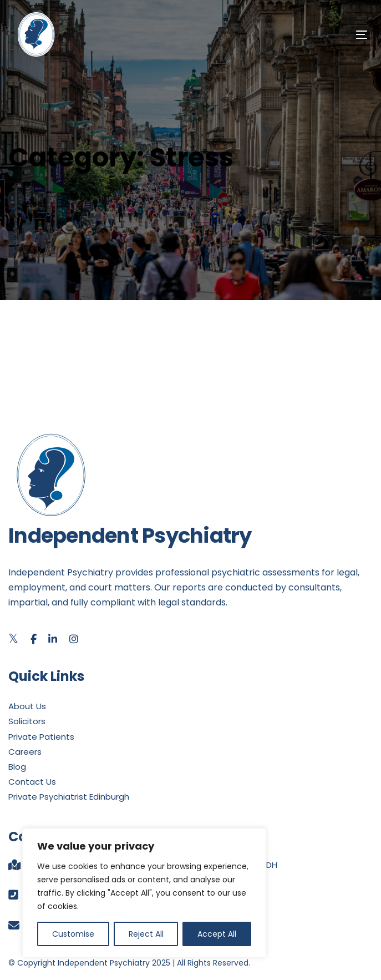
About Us (27, 706)
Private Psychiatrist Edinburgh (69, 797)
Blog (17, 767)
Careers (25, 752)
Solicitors (27, 721)
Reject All (146, 934)
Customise (73, 934)
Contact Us (32, 782)
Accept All (217, 934)
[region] (144, 893)
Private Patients (41, 737)
